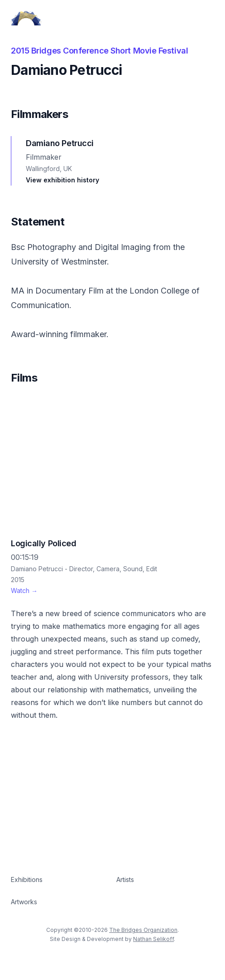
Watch (24, 590)
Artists (125, 880)
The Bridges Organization (143, 930)
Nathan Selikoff (153, 939)
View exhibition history (62, 180)
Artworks (24, 902)
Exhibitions (27, 880)
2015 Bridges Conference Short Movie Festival (99, 51)
